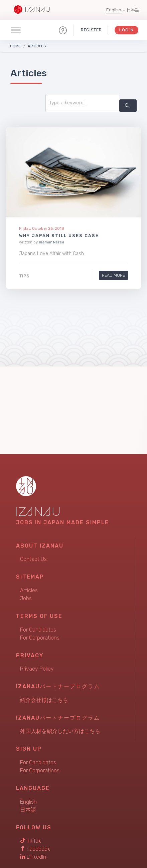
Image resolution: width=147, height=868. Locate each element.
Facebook (35, 849)
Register (91, 30)
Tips (24, 276)
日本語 (133, 10)
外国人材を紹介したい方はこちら (60, 731)
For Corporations (40, 638)
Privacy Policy (37, 669)
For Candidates (38, 630)
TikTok (31, 841)
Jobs (26, 598)
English (114, 10)
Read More (113, 276)
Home (15, 46)
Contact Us (33, 559)
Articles (37, 46)
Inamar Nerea (51, 242)
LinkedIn (33, 857)
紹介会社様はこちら (44, 700)
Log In (126, 30)
